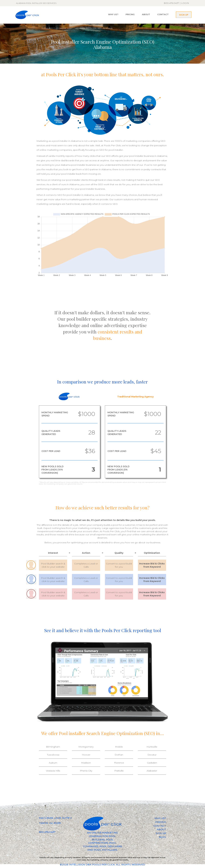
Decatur (152, 755)
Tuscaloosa (53, 755)
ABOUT (146, 14)
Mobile (119, 747)
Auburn (53, 763)
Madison (86, 763)
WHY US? (113, 14)
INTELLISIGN (77, 865)
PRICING (130, 14)
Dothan (119, 755)
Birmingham (53, 747)
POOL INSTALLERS (106, 850)
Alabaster (152, 771)
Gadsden (152, 763)
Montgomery (86, 747)
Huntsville (152, 747)
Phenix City (86, 771)
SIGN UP (184, 15)
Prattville (119, 771)
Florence (119, 763)
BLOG (162, 837)
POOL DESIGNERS (111, 846)
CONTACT (163, 14)
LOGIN (185, 3)
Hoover (86, 755)
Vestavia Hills (53, 771)
